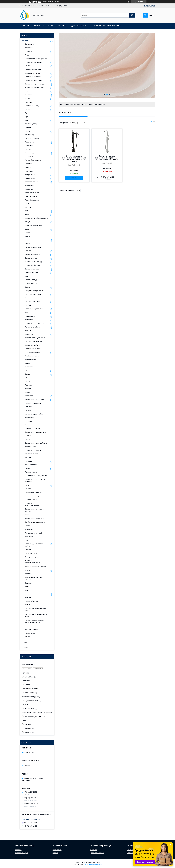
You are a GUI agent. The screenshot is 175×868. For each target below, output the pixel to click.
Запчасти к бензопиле (33, 80)
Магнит (28, 363)
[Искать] (132, 15)
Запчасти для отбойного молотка (34, 510)
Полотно (28, 149)
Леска (27, 370)
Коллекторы (30, 48)
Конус (27, 590)
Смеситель (83, 104)
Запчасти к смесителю (33, 62)
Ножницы (28, 102)
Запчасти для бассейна (34, 450)
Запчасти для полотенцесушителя (33, 562)
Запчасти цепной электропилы (37, 218)
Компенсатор (30, 633)
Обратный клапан (32, 273)
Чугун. (27, 485)
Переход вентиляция (33, 403)
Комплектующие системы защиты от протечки (34, 621)
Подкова (28, 407)
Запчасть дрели (31, 258)
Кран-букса (29, 418)
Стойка (28, 204)
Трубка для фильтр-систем (35, 522)
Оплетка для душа (32, 280)
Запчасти (29, 51)
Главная (26, 26)
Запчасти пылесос (32, 269)
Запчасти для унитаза (33, 153)
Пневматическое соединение (36, 476)
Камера (28, 389)
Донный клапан (31, 465)
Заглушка (29, 457)
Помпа (28, 540)
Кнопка (28, 236)
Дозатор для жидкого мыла (36, 566)
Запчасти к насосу (32, 106)
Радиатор (29, 251)
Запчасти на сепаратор (34, 496)
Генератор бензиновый (34, 533)
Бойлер (28, 489)
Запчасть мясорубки (33, 254)
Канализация (30, 316)
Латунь (28, 131)
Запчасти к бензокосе (33, 77)
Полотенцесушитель (33, 352)
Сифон (28, 287)
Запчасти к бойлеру (33, 265)
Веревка (28, 410)
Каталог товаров (22, 853)
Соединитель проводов (34, 492)
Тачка (27, 587)
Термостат (29, 529)
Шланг (27, 229)
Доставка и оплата (80, 26)
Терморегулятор (31, 124)
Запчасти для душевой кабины (34, 545)
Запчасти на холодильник (35, 399)
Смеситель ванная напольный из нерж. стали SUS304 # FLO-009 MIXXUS (107, 158)
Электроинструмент (32, 73)
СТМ (27, 211)
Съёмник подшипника (33, 428)
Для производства (32, 557)
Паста (27, 381)
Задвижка (29, 164)
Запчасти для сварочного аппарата (35, 480)
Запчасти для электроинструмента (33, 504)
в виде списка (154, 123)
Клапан (28, 392)
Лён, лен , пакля (31, 196)
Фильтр (28, 167)
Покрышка (29, 146)
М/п (26, 120)
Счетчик (28, 207)
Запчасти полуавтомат (34, 309)
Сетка (27, 276)
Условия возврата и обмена (107, 26)
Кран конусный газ (32, 193)
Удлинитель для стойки (34, 414)
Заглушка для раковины (34, 291)
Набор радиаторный (33, 294)
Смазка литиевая (32, 454)
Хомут (27, 222)
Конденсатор (30, 175)
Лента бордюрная (32, 200)
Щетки (27, 98)
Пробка (28, 305)
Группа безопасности (33, 160)
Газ (26, 378)
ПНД (27, 240)
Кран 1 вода (30, 185)
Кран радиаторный (32, 182)
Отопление (29, 156)
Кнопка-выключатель (33, 425)
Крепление (29, 331)
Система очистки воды (34, 341)
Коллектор (29, 396)
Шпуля (27, 243)
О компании (57, 850)
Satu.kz (98, 863)
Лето (27, 113)
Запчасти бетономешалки (35, 518)
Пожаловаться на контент (93, 865)
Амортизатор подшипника (35, 338)
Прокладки (29, 461)
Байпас (28, 66)
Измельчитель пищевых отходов (34, 578)
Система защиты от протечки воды (36, 615)
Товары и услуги (70, 104)
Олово (28, 374)
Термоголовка (30, 360)
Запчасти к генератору (34, 262)
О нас (51, 26)
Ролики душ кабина (32, 327)
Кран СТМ (29, 189)
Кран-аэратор (30, 447)
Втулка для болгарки (33, 247)
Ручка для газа (31, 472)
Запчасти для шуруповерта (36, 432)
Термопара (29, 574)
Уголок (28, 570)
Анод (27, 55)
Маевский (29, 95)
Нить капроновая (31, 629)
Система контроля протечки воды (36, 610)
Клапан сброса (31, 298)
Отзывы (25, 648)
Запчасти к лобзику (32, 345)
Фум (27, 117)
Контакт (28, 598)
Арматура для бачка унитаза (36, 59)
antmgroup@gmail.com (33, 819)
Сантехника (29, 44)
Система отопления (32, 301)
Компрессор (30, 135)
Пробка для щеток (32, 356)
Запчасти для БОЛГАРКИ (35, 323)
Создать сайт (47, 2)
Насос (27, 109)
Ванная (92, 104)
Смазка (28, 550)
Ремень (28, 233)
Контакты (62, 26)
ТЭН (27, 312)
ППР (27, 91)
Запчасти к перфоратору (35, 84)
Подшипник (29, 142)
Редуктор (29, 385)
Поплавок (29, 421)
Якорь (27, 215)
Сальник (28, 127)
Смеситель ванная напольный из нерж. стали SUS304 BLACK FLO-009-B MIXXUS (74, 159)
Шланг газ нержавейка (33, 225)
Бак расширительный (33, 69)
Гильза (28, 439)
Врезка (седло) (31, 283)
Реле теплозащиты (32, 500)
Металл (28, 594)
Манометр (29, 367)
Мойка (27, 605)
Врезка (28, 526)
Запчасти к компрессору (34, 88)
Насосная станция (32, 138)
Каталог (38, 26)
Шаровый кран (31, 178)
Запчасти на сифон (32, 349)
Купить (74, 178)
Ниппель (28, 436)
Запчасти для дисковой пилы (36, 443)
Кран (27, 515)
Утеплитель (29, 537)
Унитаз (28, 637)
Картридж (29, 171)
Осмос (28, 468)
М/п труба (29, 320)
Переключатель (31, 553)
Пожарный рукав (31, 601)
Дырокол (28, 583)
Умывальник (30, 626)
